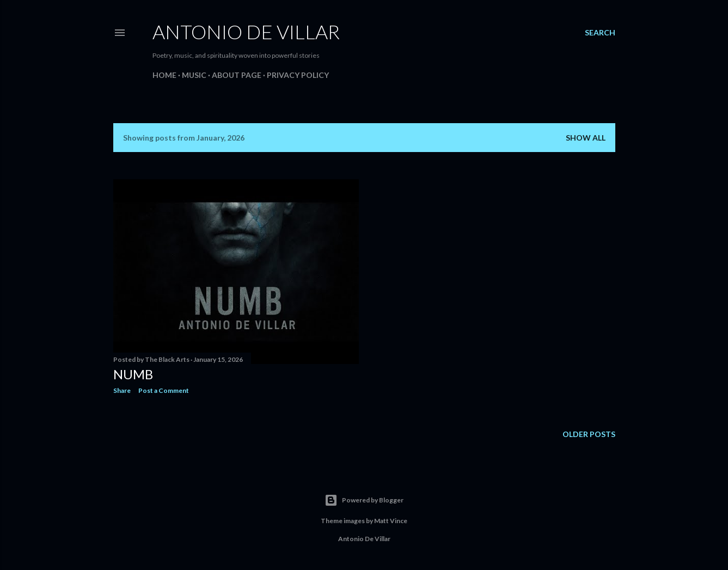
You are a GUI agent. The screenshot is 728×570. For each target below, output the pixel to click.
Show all (586, 138)
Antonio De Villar (246, 32)
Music (194, 75)
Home (164, 75)
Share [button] (122, 390)
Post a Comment (164, 390)
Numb (133, 374)
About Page (237, 75)
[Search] (600, 33)
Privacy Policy (298, 75)
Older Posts (589, 434)
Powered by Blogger (364, 500)
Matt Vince (391, 521)
